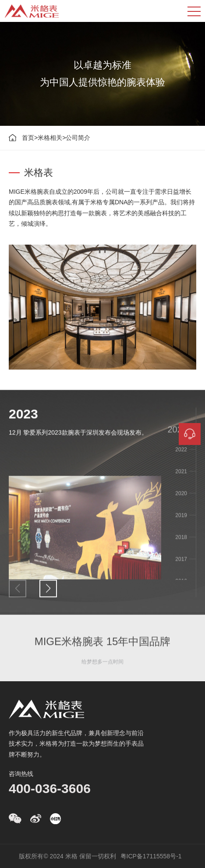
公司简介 (78, 138)
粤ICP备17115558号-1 (151, 856)
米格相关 (50, 138)
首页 (28, 138)
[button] (48, 592)
